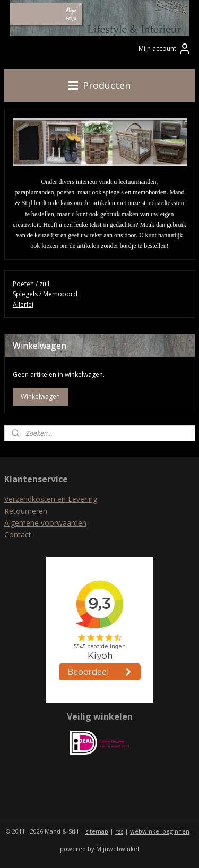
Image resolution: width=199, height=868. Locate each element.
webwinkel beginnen (160, 831)
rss (119, 831)
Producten (99, 85)
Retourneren (26, 511)
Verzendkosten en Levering (51, 499)
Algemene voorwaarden (45, 523)
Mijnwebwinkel (118, 849)
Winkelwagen (40, 397)
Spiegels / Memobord (45, 294)
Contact (18, 534)
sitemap (97, 831)
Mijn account (165, 49)
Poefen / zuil (31, 284)
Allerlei (23, 304)
